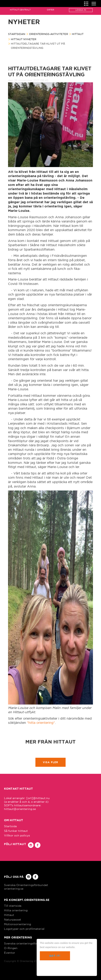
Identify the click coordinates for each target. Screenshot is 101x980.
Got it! (55, 956)
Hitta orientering (16, 910)
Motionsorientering (18, 924)
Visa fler (51, 762)
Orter (50, 10)
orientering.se (14, 889)
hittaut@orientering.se (20, 809)
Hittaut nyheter (24, 39)
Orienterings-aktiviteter (48, 34)
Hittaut (78, 34)
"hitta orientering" (41, 723)
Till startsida (13, 906)
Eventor (10, 953)
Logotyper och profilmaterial (24, 929)
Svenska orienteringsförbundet (26, 943)
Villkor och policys (17, 835)
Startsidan (17, 34)
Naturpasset (13, 920)
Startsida (10, 826)
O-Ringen (11, 948)
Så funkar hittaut (16, 831)
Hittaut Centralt (20, 10)
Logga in (81, 10)
